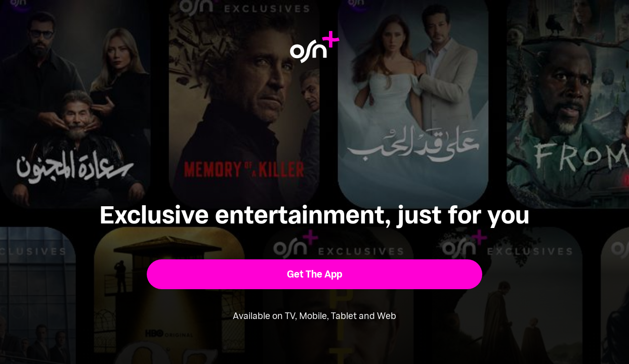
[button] (314, 274)
